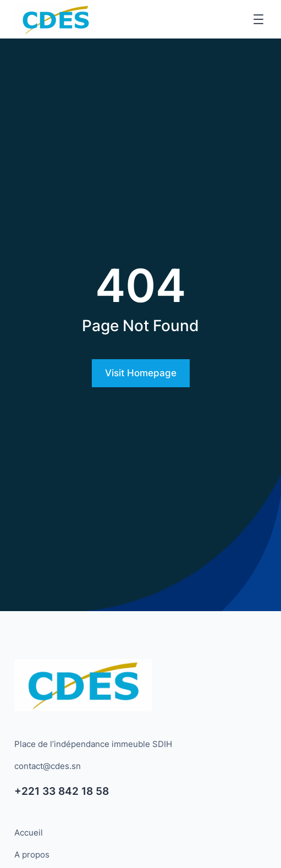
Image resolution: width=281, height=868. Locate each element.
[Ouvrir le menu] (258, 19)
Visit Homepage (141, 373)
